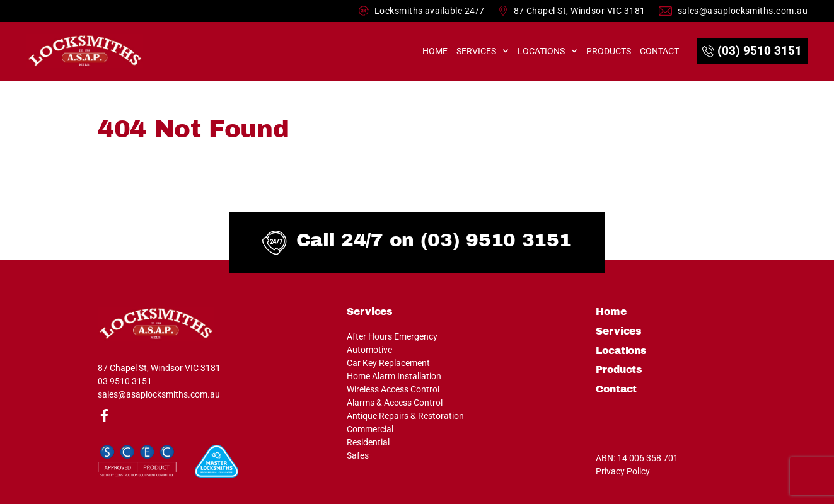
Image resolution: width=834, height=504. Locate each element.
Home (435, 51)
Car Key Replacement (388, 363)
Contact (659, 51)
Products (609, 51)
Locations (547, 51)
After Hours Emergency (392, 336)
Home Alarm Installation (394, 376)
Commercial (370, 429)
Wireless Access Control (393, 389)
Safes (358, 455)
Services (483, 51)
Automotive (369, 350)
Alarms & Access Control (395, 403)
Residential (368, 442)
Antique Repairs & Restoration (405, 416)
